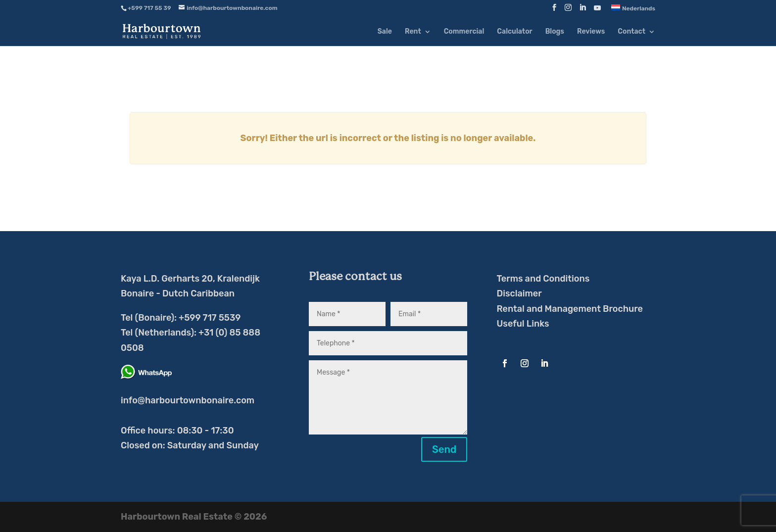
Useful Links (523, 324)
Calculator (514, 32)
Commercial (464, 32)
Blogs (555, 32)
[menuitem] (633, 10)
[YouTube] (597, 11)
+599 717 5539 (210, 318)
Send (444, 449)
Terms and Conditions (543, 279)
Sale (385, 32)
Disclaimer (519, 293)
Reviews (591, 32)
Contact (631, 32)
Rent (413, 32)
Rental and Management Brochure (570, 309)
